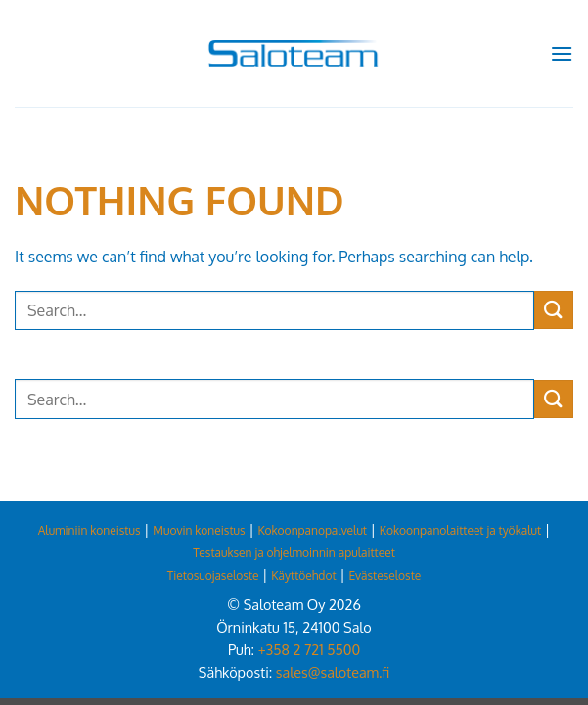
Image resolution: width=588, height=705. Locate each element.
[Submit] (554, 310)
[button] (562, 53)
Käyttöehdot (303, 575)
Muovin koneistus (199, 530)
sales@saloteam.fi (333, 672)
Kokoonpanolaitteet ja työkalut (460, 530)
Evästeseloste (384, 575)
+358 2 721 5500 (309, 649)
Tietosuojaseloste (213, 575)
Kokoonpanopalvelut (312, 530)
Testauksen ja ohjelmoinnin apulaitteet (294, 553)
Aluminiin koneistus (90, 530)
